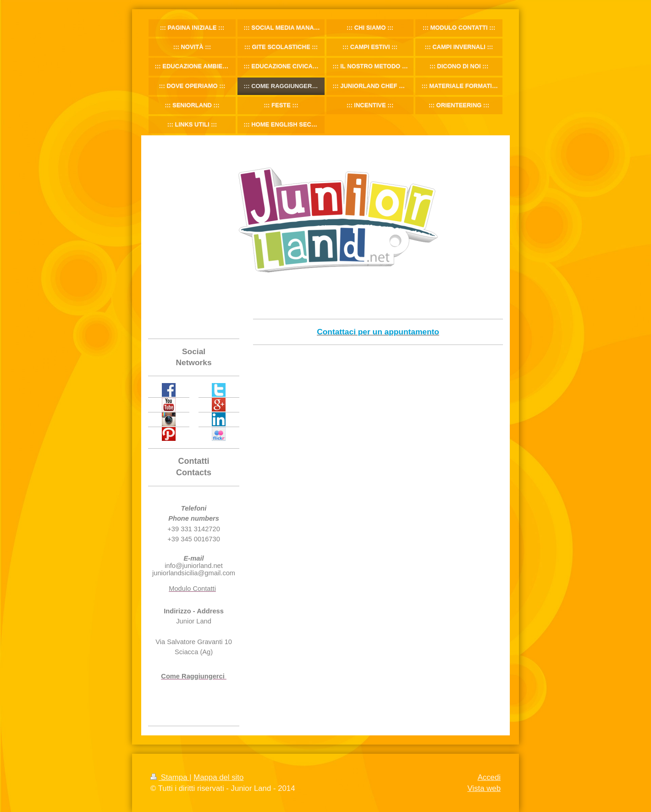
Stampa (170, 777)
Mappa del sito (218, 777)
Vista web (484, 788)
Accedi (489, 777)
